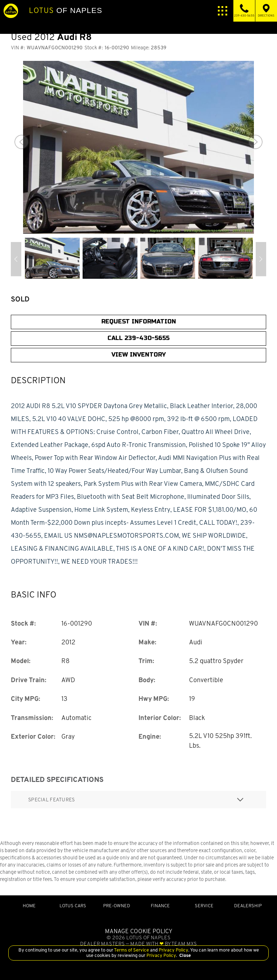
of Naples (65, 10)
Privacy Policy (173, 950)
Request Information (139, 321)
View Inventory (139, 355)
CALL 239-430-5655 (138, 338)
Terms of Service (132, 950)
